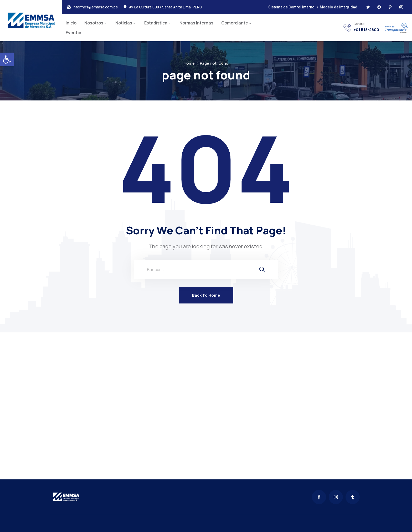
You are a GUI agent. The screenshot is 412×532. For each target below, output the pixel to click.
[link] (7, 59)
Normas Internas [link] (196, 23)
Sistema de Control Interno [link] (291, 7)
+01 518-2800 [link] (366, 30)
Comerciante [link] (235, 23)
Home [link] (189, 63)
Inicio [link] (71, 23)
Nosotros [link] (94, 23)
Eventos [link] (74, 33)
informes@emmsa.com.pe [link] (95, 7)
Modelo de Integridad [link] (339, 7)
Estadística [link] (156, 23)
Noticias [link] (124, 23)
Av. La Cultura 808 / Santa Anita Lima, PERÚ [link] (166, 7)
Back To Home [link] (206, 295)
